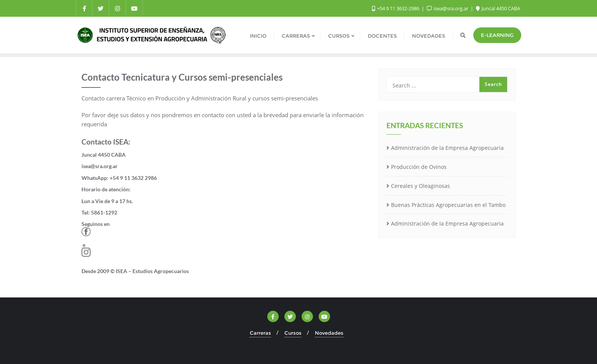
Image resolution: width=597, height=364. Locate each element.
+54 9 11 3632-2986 (396, 8)
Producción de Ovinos (419, 167)
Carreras (260, 333)
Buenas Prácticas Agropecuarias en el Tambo (448, 205)
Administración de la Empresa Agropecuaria (447, 148)
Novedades (329, 333)
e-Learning (497, 35)
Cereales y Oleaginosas (421, 186)
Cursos (293, 333)
